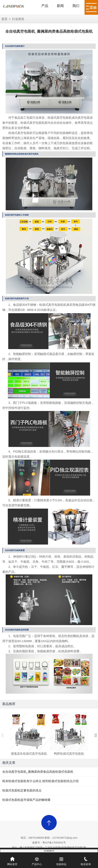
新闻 (60, 6)
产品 (45, 6)
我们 (76, 6)
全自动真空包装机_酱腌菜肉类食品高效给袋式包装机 (38, 772)
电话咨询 (86, 859)
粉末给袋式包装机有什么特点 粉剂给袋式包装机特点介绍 (40, 781)
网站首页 (12, 859)
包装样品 (61, 859)
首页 (4, 19)
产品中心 (37, 859)
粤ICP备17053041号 (54, 843)
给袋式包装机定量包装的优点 (22, 790)
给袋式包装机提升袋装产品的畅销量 (26, 800)
